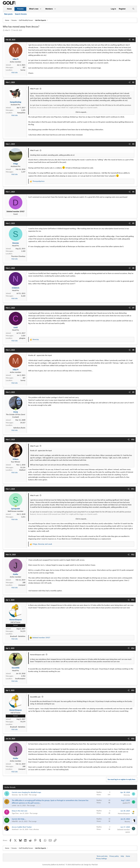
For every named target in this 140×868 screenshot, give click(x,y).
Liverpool (22, 585)
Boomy (127, 821)
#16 (133, 739)
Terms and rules (102, 856)
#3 (133, 144)
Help (122, 856)
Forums (20, 9)
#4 (133, 192)
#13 (133, 600)
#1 (133, 40)
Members (49, 9)
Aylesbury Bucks (19, 428)
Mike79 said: (34, 89)
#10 (133, 439)
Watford (22, 470)
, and (42, 544)
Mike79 (7, 30)
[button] (41, 9)
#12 (133, 555)
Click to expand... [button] (81, 112)
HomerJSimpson (124, 813)
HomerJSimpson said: (37, 655)
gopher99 (126, 803)
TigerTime (15, 813)
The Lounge (33, 795)
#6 (133, 268)
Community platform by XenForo (63, 865)
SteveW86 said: (35, 697)
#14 (133, 648)
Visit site (14, 72)
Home (9, 9)
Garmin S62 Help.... (19, 819)
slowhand (15, 829)
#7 (133, 308)
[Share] (130, 40)
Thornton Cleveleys (18, 256)
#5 (133, 223)
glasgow (22, 338)
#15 (133, 690)
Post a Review (34, 829)
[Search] (133, 9)
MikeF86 (15, 821)
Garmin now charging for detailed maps (26, 792)
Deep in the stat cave (20, 811)
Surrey (23, 70)
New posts (8, 14)
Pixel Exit (95, 865)
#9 (133, 392)
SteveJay (15, 795)
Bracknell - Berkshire (18, 636)
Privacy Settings (101, 859)
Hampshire (21, 113)
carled (14, 805)
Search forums (21, 14)
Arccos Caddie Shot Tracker (22, 827)
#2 (133, 82)
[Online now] (16, 409)
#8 (133, 350)
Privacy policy (114, 856)
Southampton (20, 678)
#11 (133, 489)
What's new (34, 9)
